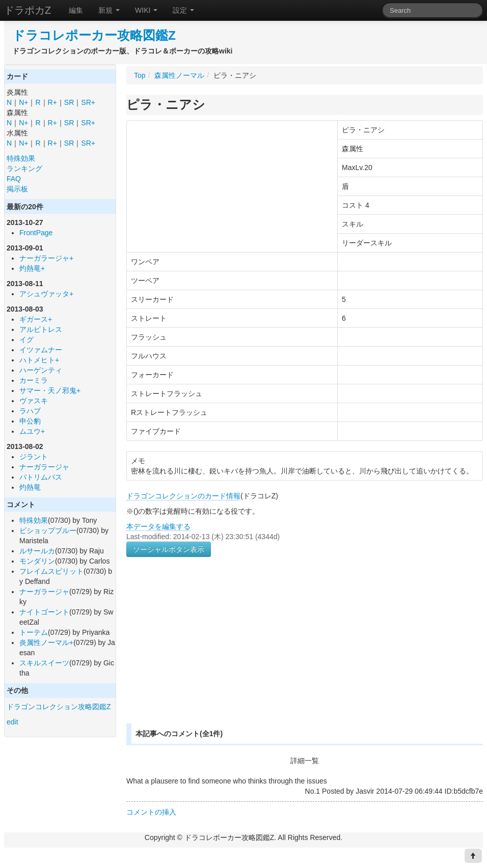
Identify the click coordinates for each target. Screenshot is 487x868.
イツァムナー (41, 350)
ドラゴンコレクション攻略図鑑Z (59, 707)
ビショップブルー (48, 530)
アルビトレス (41, 329)
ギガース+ (36, 319)
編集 (76, 10)
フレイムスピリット (51, 571)
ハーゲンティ (41, 370)
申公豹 (30, 421)
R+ (52, 102)
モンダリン (37, 561)
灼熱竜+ (32, 268)
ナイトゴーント (44, 612)
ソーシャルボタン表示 (169, 549)
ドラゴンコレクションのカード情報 (183, 496)
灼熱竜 (30, 487)
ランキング (24, 169)
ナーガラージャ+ (46, 258)
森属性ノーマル (179, 75)
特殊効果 (21, 158)
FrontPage (36, 233)
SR (69, 102)
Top (140, 75)
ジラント (34, 457)
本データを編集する (158, 526)
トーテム (34, 632)
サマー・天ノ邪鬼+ (50, 390)
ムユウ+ (32, 431)
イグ (26, 340)
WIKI (146, 10)
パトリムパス (41, 477)
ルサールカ (37, 551)
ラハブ (30, 411)
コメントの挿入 (151, 812)
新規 (109, 10)
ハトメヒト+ (39, 360)
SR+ (88, 102)
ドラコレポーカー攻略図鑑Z (94, 35)
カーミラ (34, 380)
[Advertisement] (198, 652)
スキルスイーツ (44, 663)
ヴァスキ (34, 401)
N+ (23, 102)
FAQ (14, 179)
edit (12, 722)
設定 (183, 10)
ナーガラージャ (44, 467)
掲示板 (17, 189)
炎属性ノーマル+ (46, 642)
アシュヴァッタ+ (46, 294)
